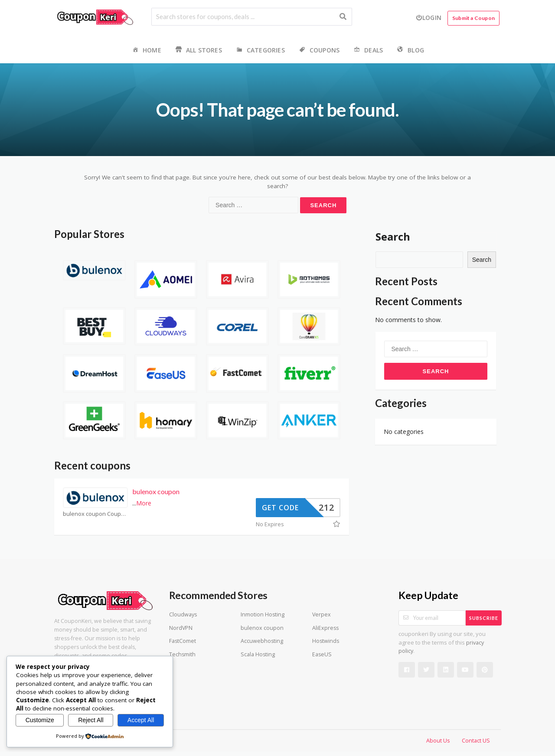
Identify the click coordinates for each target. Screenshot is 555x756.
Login (429, 18)
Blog (410, 51)
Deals (368, 51)
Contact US (476, 741)
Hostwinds (326, 641)
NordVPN (181, 628)
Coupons (319, 51)
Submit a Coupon (473, 18)
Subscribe (484, 618)
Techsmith (182, 654)
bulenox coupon (156, 491)
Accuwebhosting (262, 641)
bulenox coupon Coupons (95, 514)
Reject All (91, 720)
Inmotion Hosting (263, 614)
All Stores (198, 51)
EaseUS (322, 654)
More (144, 503)
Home (146, 51)
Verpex (322, 614)
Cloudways (183, 614)
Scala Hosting (258, 654)
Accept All (141, 720)
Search (393, 236)
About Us (438, 741)
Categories (260, 51)
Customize (40, 720)
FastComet (183, 641)
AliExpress (325, 628)
